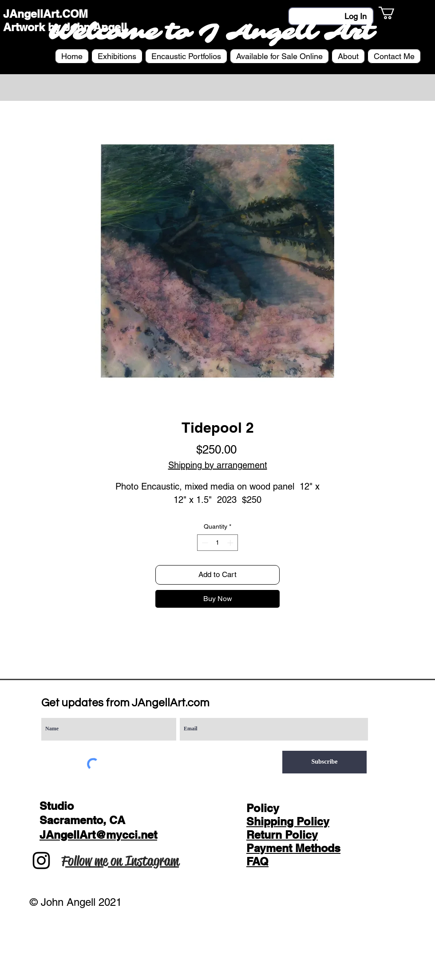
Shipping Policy (288, 821)
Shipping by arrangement (218, 465)
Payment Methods (293, 848)
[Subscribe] (324, 762)
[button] (394, 13)
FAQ (257, 861)
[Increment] (231, 543)
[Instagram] (41, 860)
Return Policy (282, 835)
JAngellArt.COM (45, 14)
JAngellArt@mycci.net (98, 835)
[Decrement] (204, 543)
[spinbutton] (217, 543)
